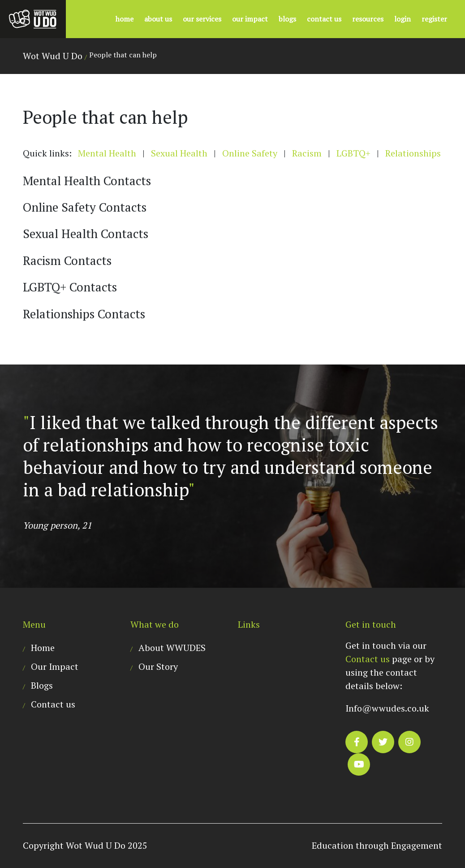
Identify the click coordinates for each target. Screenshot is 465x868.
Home (125, 19)
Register (434, 19)
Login (403, 19)
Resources (368, 19)
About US (158, 19)
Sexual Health (179, 153)
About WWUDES (172, 648)
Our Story (158, 666)
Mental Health (107, 153)
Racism (307, 153)
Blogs (287, 19)
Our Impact (250, 19)
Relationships (413, 153)
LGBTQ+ (353, 153)
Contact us (324, 19)
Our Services (202, 19)
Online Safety (250, 153)
